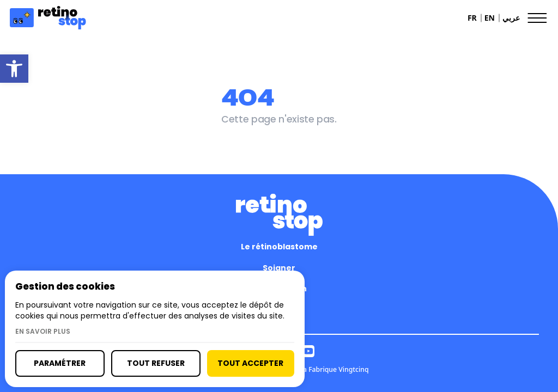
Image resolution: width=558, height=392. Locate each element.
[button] (14, 69)
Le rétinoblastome (279, 247)
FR (472, 18)
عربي (511, 18)
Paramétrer (60, 363)
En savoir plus (43, 332)
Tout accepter (250, 363)
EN (490, 18)
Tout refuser (156, 363)
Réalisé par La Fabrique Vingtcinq (316, 369)
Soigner (279, 268)
